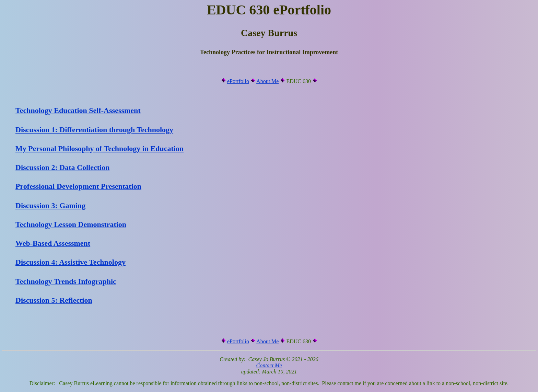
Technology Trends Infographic (66, 281)
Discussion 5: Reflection (54, 300)
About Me (267, 81)
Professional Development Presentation (78, 186)
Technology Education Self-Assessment (78, 110)
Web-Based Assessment (53, 243)
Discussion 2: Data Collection (62, 167)
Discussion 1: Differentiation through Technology (94, 130)
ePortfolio (238, 81)
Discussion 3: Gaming (50, 205)
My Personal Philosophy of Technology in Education (100, 148)
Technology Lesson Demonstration (71, 224)
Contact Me (269, 365)
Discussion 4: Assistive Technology (71, 262)
